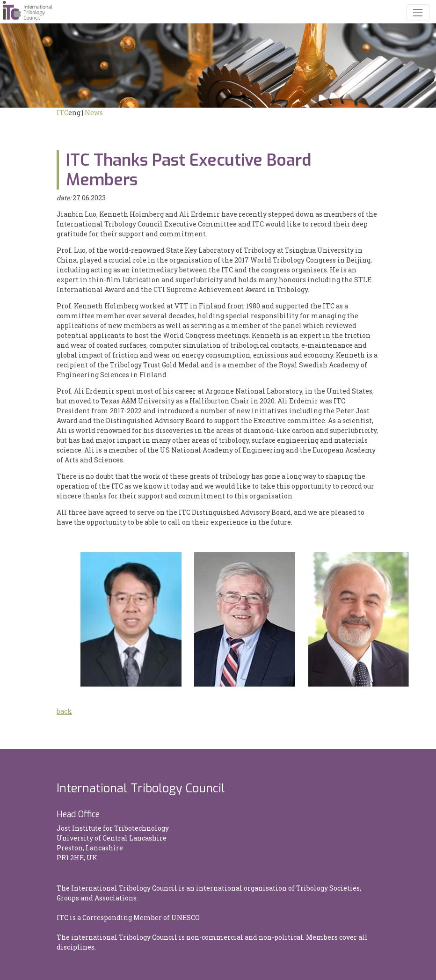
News (94, 113)
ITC (62, 113)
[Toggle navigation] (418, 12)
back (64, 711)
